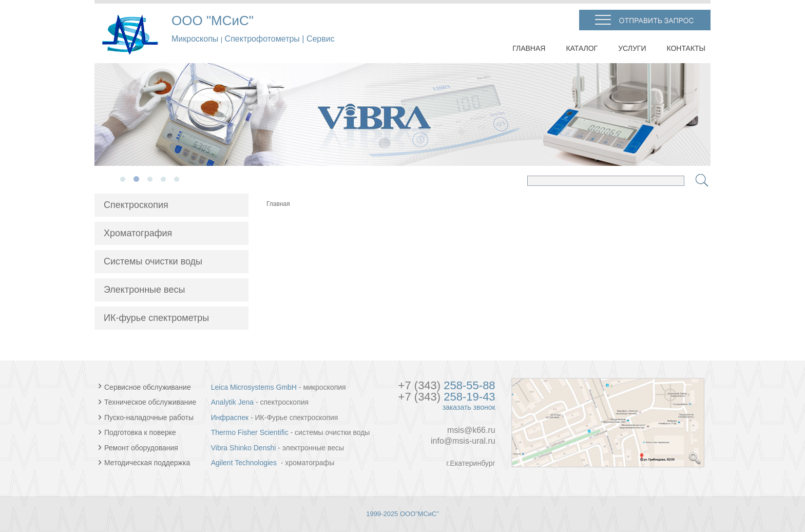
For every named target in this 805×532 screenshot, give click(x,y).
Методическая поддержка (144, 463)
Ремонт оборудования (138, 448)
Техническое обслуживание (148, 402)
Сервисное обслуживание (148, 387)
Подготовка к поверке (137, 432)
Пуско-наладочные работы (146, 417)
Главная (278, 204)
